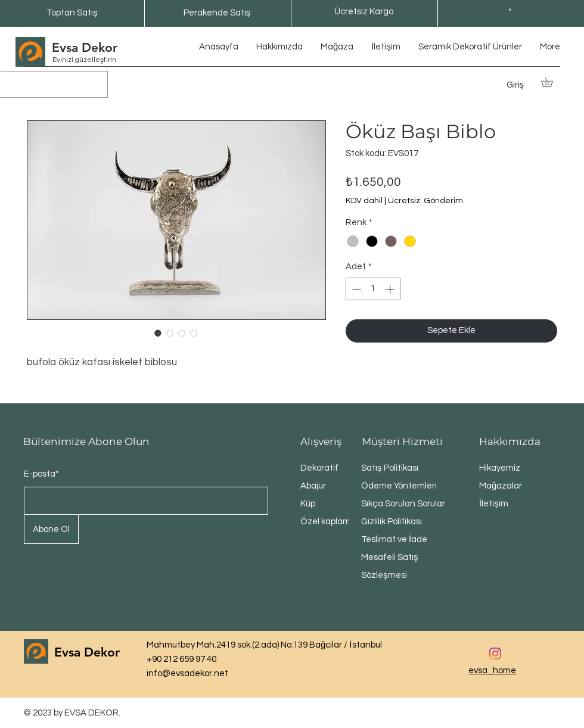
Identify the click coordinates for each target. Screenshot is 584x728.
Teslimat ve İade (394, 539)
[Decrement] (355, 289)
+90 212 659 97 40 (181, 659)
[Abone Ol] (51, 529)
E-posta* (41, 474)
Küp (308, 504)
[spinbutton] (373, 289)
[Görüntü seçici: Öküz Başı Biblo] (158, 333)
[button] (552, 82)
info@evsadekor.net (187, 673)
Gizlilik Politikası (392, 522)
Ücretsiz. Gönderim (425, 201)
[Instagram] (495, 654)
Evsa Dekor (85, 47)
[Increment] (391, 289)
